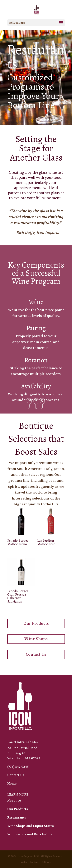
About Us (14, 801)
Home (12, 783)
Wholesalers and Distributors (30, 834)
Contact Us (36, 654)
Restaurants (17, 817)
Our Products (36, 623)
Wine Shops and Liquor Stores (31, 826)
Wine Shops (36, 639)
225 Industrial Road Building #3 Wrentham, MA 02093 (24, 753)
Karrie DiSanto (42, 862)
